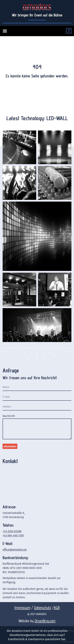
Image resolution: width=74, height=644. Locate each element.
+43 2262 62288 (12, 531)
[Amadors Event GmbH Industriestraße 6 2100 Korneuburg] (37, 483)
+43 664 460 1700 (13, 535)
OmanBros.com (45, 621)
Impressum (22, 607)
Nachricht (9, 416)
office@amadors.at (15, 550)
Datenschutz (43, 607)
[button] (4, 31)
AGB (57, 607)
